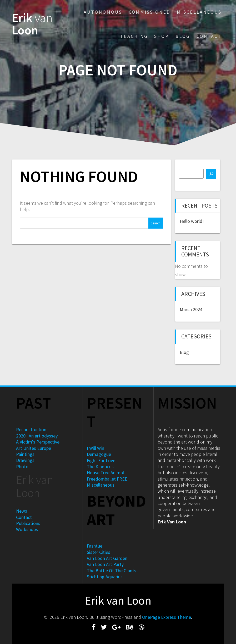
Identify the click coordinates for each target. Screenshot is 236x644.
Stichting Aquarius (105, 577)
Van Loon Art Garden (107, 558)
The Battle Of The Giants (112, 571)
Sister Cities (99, 552)
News (22, 511)
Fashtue (95, 546)
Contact (209, 36)
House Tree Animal (105, 473)
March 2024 (191, 309)
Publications (28, 523)
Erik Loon (32, 24)
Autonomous (103, 12)
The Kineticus (100, 467)
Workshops (27, 529)
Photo (22, 467)
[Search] (211, 174)
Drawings (25, 460)
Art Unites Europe (34, 448)
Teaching (134, 36)
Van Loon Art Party (105, 564)
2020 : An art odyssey (37, 436)
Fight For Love (101, 460)
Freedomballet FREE (107, 479)
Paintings (25, 454)
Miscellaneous (199, 12)
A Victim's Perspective (38, 442)
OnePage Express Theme (167, 617)
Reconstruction (31, 429)
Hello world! (192, 221)
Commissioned (149, 12)
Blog (183, 36)
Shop (162, 36)
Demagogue (99, 454)
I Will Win (96, 448)
